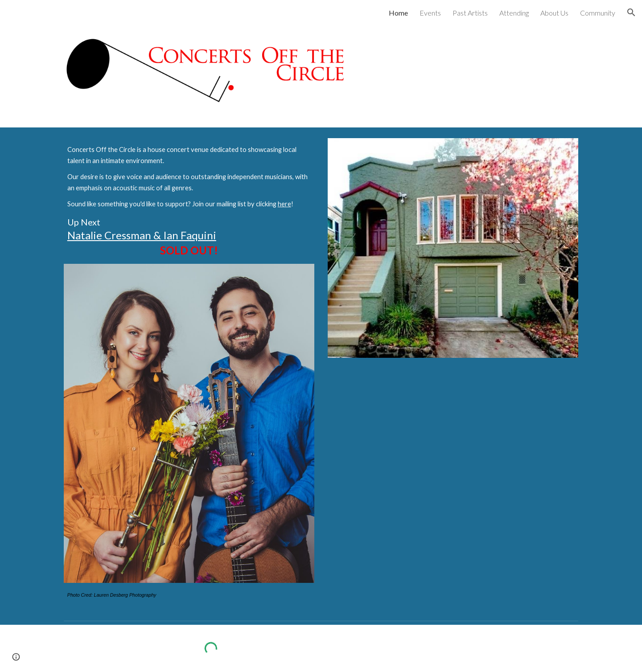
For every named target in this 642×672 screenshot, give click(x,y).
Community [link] (598, 13)
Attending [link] (514, 13)
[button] (631, 12)
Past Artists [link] (470, 13)
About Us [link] (554, 13)
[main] (189, 201)
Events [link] (430, 13)
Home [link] (398, 13)
